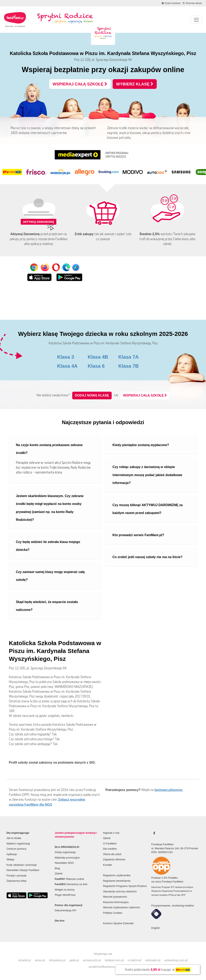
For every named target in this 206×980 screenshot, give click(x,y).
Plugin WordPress (65, 895)
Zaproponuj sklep (16, 881)
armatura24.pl (92, 960)
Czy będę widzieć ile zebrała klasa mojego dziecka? (48, 546)
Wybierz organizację (18, 843)
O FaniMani (110, 843)
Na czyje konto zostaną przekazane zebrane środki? (49, 449)
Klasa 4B (98, 357)
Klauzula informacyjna (116, 902)
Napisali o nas (111, 833)
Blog (57, 868)
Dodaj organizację (65, 852)
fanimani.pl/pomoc (168, 790)
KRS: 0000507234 (162, 852)
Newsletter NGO (64, 863)
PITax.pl (172, 895)
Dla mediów (110, 849)
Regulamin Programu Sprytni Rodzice (125, 886)
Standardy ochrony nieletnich (120, 891)
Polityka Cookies (113, 913)
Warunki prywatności (115, 897)
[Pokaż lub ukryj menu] (196, 20)
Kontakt (107, 865)
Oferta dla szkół (112, 854)
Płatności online (69, 879)
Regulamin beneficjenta (117, 881)
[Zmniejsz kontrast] (171, 3)
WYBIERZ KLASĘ (135, 84)
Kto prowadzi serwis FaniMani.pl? (138, 535)
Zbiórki (59, 874)
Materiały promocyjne (67, 858)
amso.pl (40, 960)
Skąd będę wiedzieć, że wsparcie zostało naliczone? (47, 606)
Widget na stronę (65, 890)
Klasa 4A (67, 366)
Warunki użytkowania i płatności (122, 907)
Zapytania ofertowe (114, 859)
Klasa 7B (128, 366)
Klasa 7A (128, 357)
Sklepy (10, 859)
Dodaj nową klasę (92, 395)
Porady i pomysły (16, 876)
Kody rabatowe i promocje (22, 865)
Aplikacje (12, 854)
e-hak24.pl (134, 960)
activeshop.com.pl (176, 960)
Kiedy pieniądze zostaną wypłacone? (141, 445)
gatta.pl (74, 960)
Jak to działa (14, 838)
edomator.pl (153, 960)
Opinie (107, 838)
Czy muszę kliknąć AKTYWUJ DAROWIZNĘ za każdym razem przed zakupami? (148, 509)
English (156, 928)
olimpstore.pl (57, 960)
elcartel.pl (25, 960)
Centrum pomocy (16, 849)
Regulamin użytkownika (117, 875)
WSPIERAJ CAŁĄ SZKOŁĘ (80, 84)
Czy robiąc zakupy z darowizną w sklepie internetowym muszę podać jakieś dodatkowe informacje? (147, 475)
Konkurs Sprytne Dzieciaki (118, 923)
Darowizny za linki (71, 884)
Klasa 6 (96, 366)
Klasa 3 (66, 357)
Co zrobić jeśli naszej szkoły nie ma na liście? (147, 557)
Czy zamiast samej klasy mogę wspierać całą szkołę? (50, 576)
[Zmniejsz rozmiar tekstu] (192, 3)
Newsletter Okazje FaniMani (23, 870)
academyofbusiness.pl (103, 967)
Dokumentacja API (65, 910)
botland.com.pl (114, 960)
